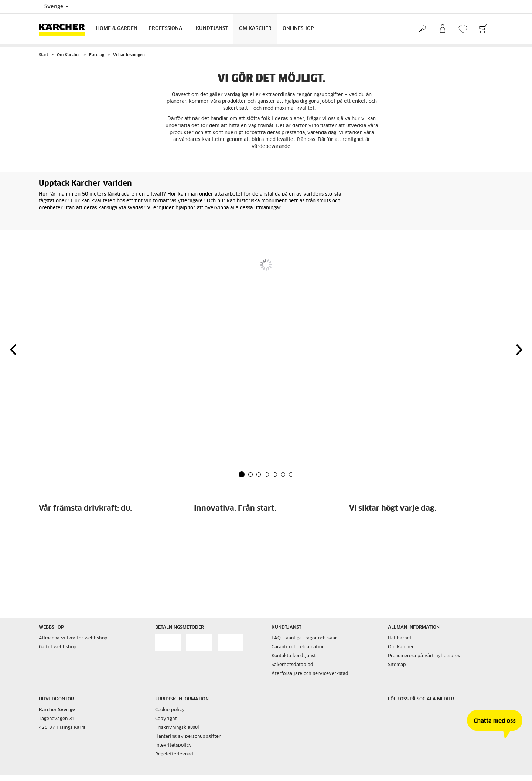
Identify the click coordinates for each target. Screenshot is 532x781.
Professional (167, 29)
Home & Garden (117, 29)
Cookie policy (170, 710)
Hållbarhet (400, 638)
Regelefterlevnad (174, 754)
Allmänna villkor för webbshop (73, 638)
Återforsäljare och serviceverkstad (310, 674)
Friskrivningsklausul (177, 728)
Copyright (166, 719)
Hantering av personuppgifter (188, 737)
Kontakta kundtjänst (294, 656)
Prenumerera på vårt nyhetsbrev (424, 656)
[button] (242, 474)
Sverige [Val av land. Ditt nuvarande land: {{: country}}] (56, 7)
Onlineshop (298, 29)
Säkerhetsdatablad (292, 665)
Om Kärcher (255, 29)
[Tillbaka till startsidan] (65, 29)
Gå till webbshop (58, 647)
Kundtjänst (212, 29)
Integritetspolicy (173, 745)
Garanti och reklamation (298, 647)
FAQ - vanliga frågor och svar (304, 638)
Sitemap (397, 665)
